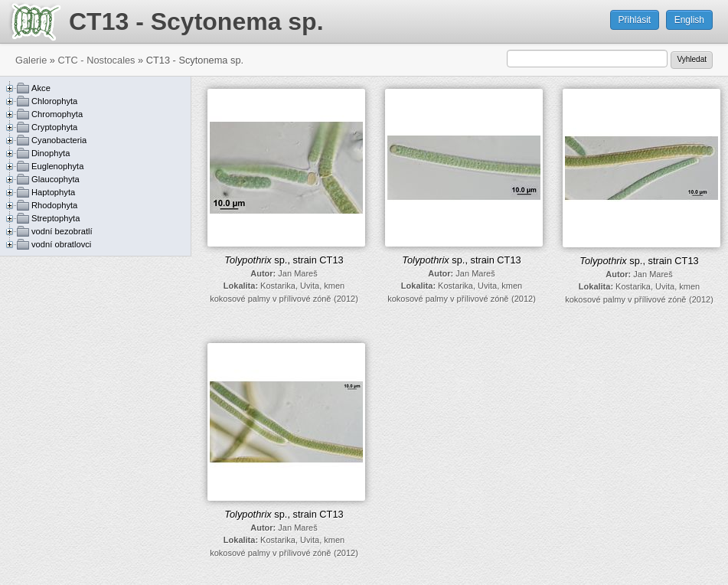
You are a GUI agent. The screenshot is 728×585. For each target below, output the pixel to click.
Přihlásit (635, 20)
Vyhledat (692, 59)
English (689, 20)
